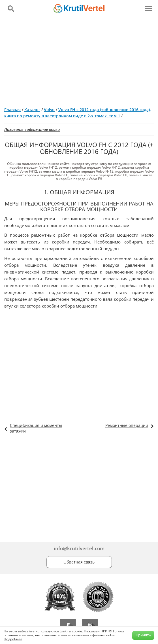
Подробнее (13, 639)
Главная (12, 110)
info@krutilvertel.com (79, 548)
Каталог (32, 110)
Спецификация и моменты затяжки (36, 428)
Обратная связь (79, 562)
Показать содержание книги (32, 129)
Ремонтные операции (127, 425)
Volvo (49, 110)
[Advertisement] (79, 60)
